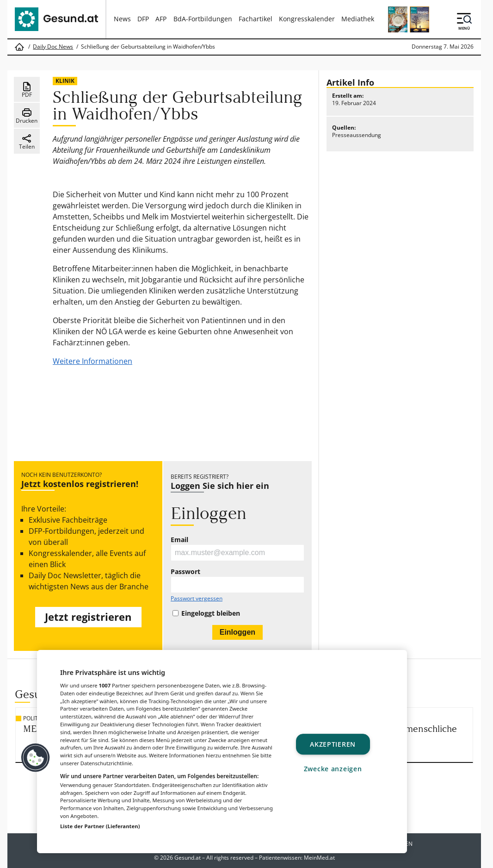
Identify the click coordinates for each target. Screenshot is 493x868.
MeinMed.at (319, 858)
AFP (161, 19)
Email (179, 540)
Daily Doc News (53, 47)
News (122, 19)
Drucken (27, 116)
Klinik (65, 81)
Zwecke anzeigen (333, 769)
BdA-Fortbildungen (203, 19)
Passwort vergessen (197, 599)
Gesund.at (188, 858)
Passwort (185, 572)
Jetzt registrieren (88, 617)
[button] (36, 758)
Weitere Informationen (92, 361)
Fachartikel (256, 19)
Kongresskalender (307, 19)
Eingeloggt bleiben (211, 613)
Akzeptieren (333, 744)
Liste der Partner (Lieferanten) (100, 826)
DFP (143, 19)
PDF (27, 90)
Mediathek (358, 19)
